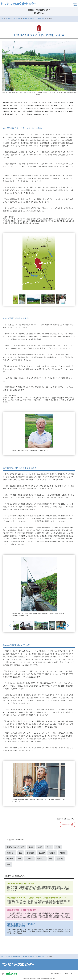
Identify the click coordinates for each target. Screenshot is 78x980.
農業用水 (10, 859)
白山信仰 (42, 853)
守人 (9, 865)
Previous (10, 299)
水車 (51, 859)
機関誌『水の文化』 (29, 19)
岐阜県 (40, 847)
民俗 (21, 853)
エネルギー (11, 853)
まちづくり (29, 859)
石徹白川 (52, 853)
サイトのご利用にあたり (54, 973)
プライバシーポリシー (70, 973)
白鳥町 (58, 847)
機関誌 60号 (41, 19)
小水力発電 (30, 853)
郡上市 (49, 847)
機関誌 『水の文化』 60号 (16, 847)
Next (68, 299)
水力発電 (60, 859)
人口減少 (63, 853)
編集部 (31, 847)
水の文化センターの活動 (13, 19)
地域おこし (41, 859)
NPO (19, 859)
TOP (2, 19)
